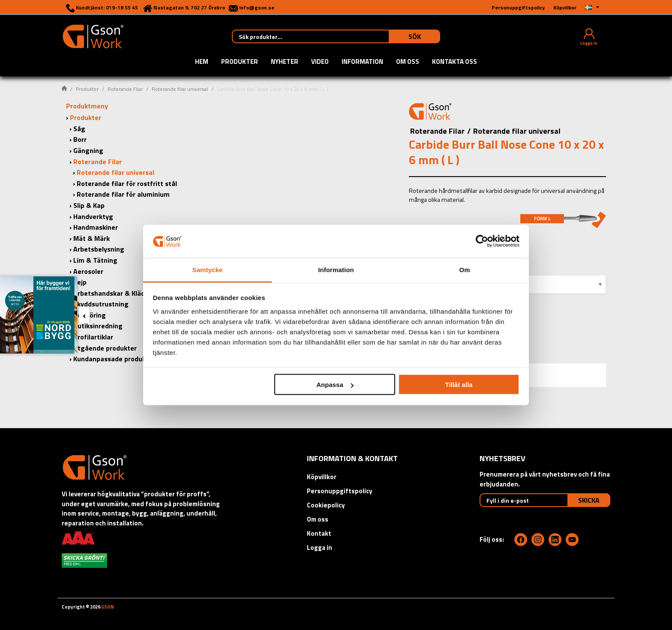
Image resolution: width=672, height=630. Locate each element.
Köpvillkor (322, 477)
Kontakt (319, 533)
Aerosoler (88, 271)
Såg (79, 129)
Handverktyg (93, 216)
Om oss (408, 62)
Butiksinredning (98, 326)
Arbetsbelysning (99, 249)
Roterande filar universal (180, 89)
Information (362, 62)
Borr (80, 139)
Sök (415, 36)
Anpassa (335, 385)
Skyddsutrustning (101, 304)
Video (320, 62)
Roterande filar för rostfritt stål (127, 183)
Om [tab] (464, 269)
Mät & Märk (91, 238)
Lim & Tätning (95, 260)
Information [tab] (336, 269)
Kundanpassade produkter (114, 359)
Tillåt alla (459, 385)
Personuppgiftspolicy (340, 491)
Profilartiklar (93, 337)
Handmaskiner (96, 227)
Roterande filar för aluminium (123, 194)
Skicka (589, 500)
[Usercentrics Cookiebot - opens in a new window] (482, 241)
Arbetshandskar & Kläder (112, 293)
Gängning (88, 150)
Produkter (240, 62)
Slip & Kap (89, 205)
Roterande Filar (125, 89)
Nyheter (285, 62)
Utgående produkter (105, 348)
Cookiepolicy (326, 505)
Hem (202, 62)
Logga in (319, 547)
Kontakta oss (454, 62)
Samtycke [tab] (208, 269)
